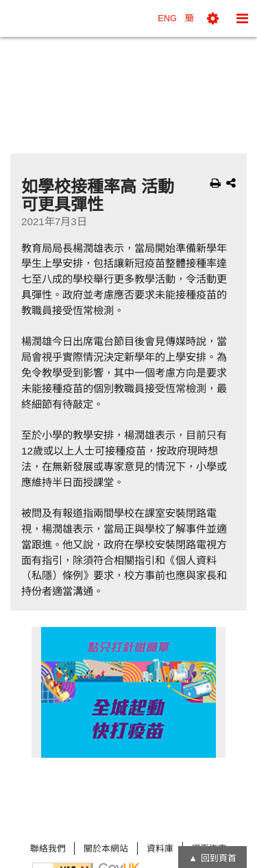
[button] (213, 18)
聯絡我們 (48, 848)
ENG (167, 18)
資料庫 (160, 848)
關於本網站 (106, 848)
